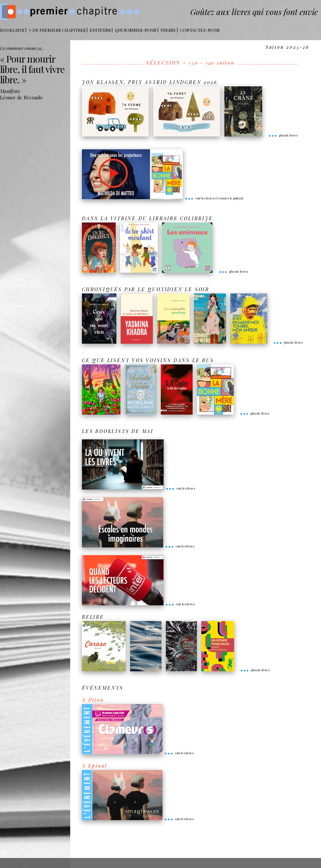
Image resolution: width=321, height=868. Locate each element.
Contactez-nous (200, 30)
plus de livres (283, 135)
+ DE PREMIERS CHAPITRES (57, 30)
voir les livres (180, 488)
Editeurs (100, 30)
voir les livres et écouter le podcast (214, 198)
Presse (168, 30)
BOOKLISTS (12, 30)
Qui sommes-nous (136, 30)
